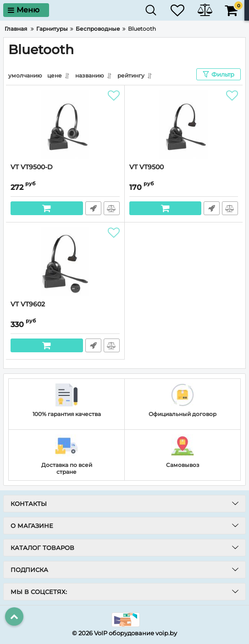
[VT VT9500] (184, 124)
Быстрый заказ (93, 208)
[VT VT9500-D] (65, 124)
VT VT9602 (28, 304)
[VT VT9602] (65, 261)
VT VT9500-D (32, 167)
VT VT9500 (147, 167)
